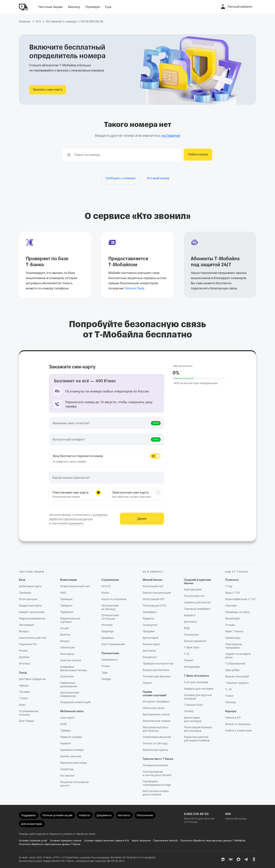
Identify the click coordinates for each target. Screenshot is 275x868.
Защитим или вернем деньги (74, 784)
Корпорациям (193, 589)
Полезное (232, 580)
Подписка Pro (28, 644)
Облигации (67, 647)
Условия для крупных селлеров (198, 697)
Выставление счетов (156, 714)
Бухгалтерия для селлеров (193, 719)
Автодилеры (192, 667)
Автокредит (27, 625)
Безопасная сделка (155, 750)
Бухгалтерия (151, 638)
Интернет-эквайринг (156, 702)
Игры (22, 705)
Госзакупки (150, 625)
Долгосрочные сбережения (70, 694)
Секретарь (67, 769)
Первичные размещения (69, 685)
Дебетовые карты (30, 586)
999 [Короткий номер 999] (228, 814)
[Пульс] (223, 859)
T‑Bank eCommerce (196, 676)
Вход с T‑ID (232, 593)
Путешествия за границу (110, 607)
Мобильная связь (72, 711)
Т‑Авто (23, 698)
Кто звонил (67, 776)
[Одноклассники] (254, 859)
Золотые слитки (71, 660)
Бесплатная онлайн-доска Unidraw (156, 793)
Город (23, 673)
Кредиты (148, 618)
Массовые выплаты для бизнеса (155, 729)
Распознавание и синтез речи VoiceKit (157, 773)
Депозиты (149, 651)
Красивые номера (72, 750)
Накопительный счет (33, 638)
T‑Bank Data (192, 647)
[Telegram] (246, 859)
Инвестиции (68, 580)
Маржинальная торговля (70, 620)
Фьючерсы (67, 654)
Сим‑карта (67, 718)
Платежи (231, 606)
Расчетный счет (153, 586)
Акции (64, 628)
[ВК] (231, 859)
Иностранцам (28, 599)
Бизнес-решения (195, 641)
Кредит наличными (32, 612)
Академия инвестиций (75, 702)
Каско (105, 593)
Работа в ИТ (233, 718)
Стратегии (67, 676)
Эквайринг (150, 612)
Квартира (108, 631)
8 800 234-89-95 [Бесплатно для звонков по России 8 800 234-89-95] (196, 814)
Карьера (231, 711)
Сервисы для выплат (197, 602)
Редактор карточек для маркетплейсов (197, 739)
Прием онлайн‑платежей (154, 694)
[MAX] (238, 859)
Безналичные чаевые (157, 721)
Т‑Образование (235, 664)
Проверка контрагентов (158, 664)
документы (76, 523)
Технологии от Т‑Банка (158, 759)
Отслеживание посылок (29, 713)
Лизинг (147, 683)
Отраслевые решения (157, 737)
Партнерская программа (234, 646)
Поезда (106, 679)
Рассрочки (150, 657)
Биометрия (232, 618)
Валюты (65, 635)
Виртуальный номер (73, 763)
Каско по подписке (114, 599)
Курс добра (232, 670)
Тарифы (65, 730)
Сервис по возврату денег (238, 656)
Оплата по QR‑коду (155, 743)
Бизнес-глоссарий (237, 676)
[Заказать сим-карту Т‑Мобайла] (48, 90)
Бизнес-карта (151, 644)
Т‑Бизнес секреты (237, 683)
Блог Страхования (113, 644)
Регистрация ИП (153, 599)
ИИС (63, 593)
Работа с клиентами (238, 730)
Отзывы (230, 625)
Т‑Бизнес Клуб (193, 705)
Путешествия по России (110, 617)
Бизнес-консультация (157, 593)
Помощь (231, 702)
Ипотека (24, 664)
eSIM (63, 724)
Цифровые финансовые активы (74, 668)
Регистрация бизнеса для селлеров (198, 729)
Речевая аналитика (155, 765)
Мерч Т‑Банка (234, 631)
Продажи (149, 631)
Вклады (24, 631)
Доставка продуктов (32, 679)
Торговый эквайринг (197, 609)
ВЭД (187, 628)
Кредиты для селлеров (199, 689)
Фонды (65, 641)
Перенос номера (71, 737)
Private (23, 651)
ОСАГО (106, 586)
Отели (105, 666)
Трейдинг (66, 606)
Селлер (189, 711)
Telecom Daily (134, 288)
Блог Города (27, 721)
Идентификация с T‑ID (240, 599)
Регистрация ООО (155, 606)
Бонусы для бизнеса (156, 670)
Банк (22, 580)
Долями (24, 657)
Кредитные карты (30, 606)
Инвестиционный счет (75, 586)
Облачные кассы (154, 708)
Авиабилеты (109, 660)
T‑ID (187, 654)
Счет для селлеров (196, 682)
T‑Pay (229, 586)
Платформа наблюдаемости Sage (157, 783)
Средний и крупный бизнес (197, 581)
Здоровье (108, 638)
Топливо (24, 692)
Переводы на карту (238, 612)
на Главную (171, 136)
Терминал (67, 612)
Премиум (25, 593)
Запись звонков (71, 756)
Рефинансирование (32, 618)
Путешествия (110, 653)
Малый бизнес (153, 580)
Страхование (110, 580)
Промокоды (233, 638)
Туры (105, 673)
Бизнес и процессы (238, 724)
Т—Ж (228, 689)
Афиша (24, 685)
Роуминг (66, 743)
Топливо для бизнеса (157, 676)
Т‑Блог (229, 696)
